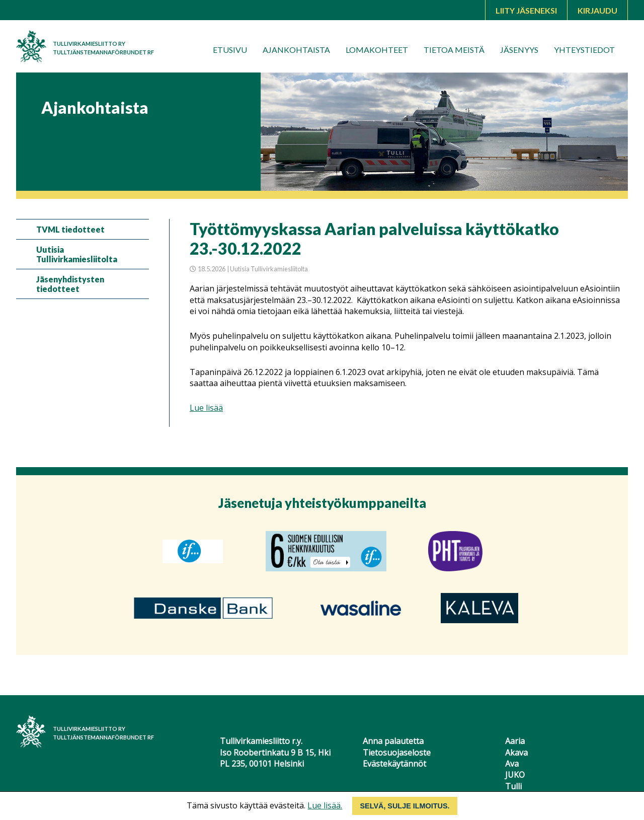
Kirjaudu (597, 10)
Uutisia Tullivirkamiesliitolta (77, 254)
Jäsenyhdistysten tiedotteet (70, 284)
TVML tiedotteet (70, 229)
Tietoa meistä (454, 50)
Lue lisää (206, 408)
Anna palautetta (393, 741)
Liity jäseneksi (526, 10)
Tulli (513, 786)
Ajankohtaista (296, 50)
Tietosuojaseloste (397, 753)
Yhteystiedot (584, 50)
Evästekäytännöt (394, 764)
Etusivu (230, 50)
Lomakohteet (377, 50)
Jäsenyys (519, 50)
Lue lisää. (325, 805)
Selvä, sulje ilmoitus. (405, 806)
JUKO (515, 775)
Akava (516, 753)
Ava (512, 764)
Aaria (515, 741)
